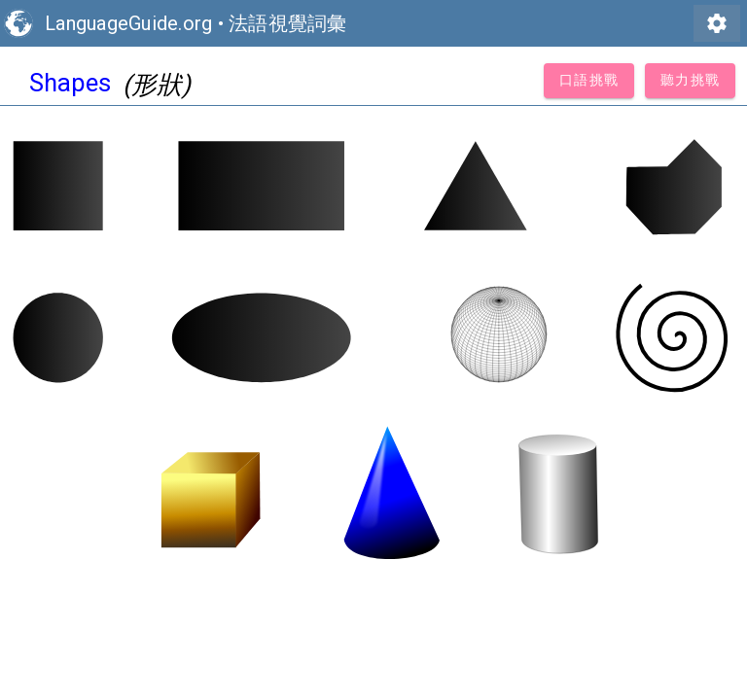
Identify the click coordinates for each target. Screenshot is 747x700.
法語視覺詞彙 (288, 23)
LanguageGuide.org (128, 23)
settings (717, 23)
